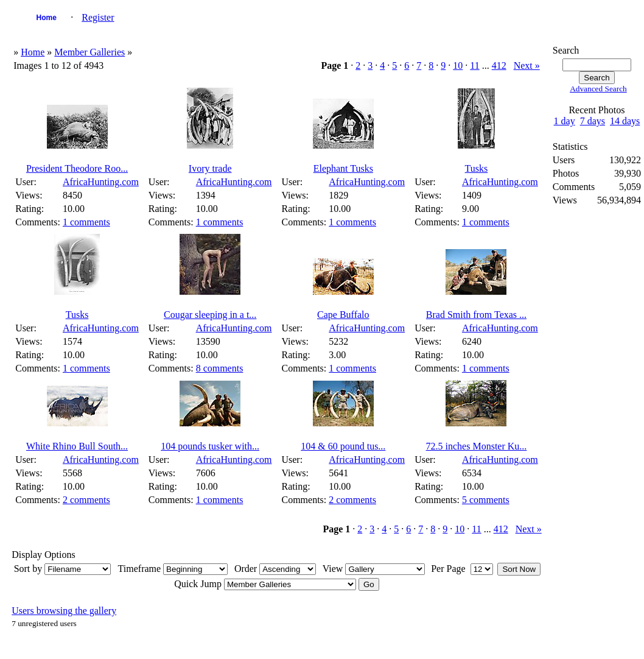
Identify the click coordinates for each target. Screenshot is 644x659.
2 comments (86, 500)
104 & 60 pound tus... (343, 446)
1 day (565, 121)
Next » (527, 65)
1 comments (86, 222)
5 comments (486, 500)
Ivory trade (210, 168)
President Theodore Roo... (77, 168)
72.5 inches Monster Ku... (477, 446)
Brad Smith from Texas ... (476, 315)
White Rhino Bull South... (77, 446)
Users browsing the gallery (64, 611)
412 (499, 65)
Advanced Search (598, 89)
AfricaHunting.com (101, 182)
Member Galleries (89, 52)
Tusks (477, 168)
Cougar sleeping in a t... (210, 315)
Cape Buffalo (343, 315)
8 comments (220, 368)
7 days (593, 121)
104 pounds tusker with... (210, 446)
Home (47, 18)
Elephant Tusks (343, 168)
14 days (625, 121)
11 (474, 65)
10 (458, 65)
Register (98, 17)
